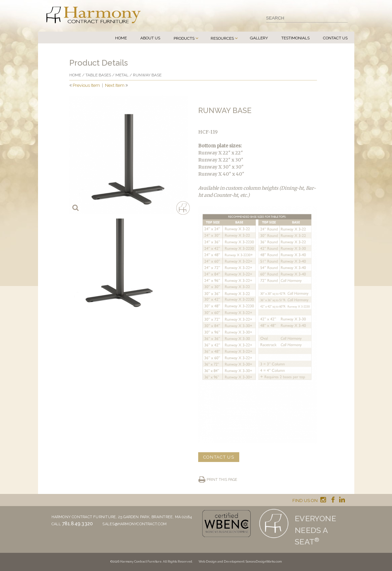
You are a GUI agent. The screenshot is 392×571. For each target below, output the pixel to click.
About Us (150, 38)
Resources (222, 38)
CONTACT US (219, 457)
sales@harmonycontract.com (134, 524)
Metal (122, 75)
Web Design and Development (221, 562)
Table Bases (98, 75)
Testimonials (295, 38)
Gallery (259, 38)
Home (121, 38)
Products (184, 38)
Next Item (115, 85)
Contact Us (335, 38)
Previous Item (86, 85)
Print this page (222, 480)
